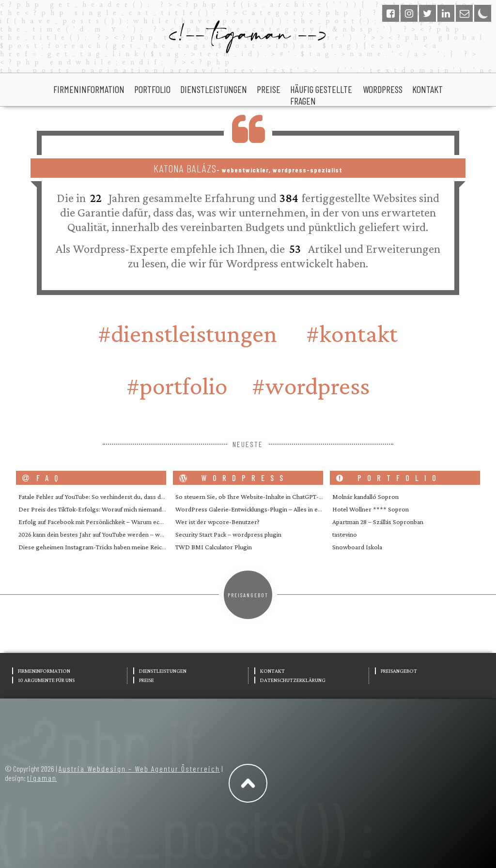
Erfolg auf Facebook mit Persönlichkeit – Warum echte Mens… (104, 522)
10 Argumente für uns (46, 680)
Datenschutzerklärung (293, 680)
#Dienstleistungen (187, 333)
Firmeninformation (89, 89)
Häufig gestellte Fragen (321, 95)
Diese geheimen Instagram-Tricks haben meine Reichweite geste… (110, 547)
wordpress (383, 89)
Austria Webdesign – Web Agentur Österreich (139, 768)
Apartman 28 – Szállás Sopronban (378, 522)
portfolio (152, 89)
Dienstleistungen (214, 89)
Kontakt (427, 89)
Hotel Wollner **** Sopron (371, 509)
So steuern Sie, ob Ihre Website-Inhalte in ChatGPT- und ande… (262, 496)
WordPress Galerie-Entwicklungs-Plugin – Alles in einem (253, 509)
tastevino (345, 534)
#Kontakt (352, 333)
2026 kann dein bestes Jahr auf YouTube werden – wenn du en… (105, 534)
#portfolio (177, 386)
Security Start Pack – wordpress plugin (228, 534)
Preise (269, 89)
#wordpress (311, 386)
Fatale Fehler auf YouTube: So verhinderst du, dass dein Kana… (103, 496)
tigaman (42, 778)
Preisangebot (248, 595)
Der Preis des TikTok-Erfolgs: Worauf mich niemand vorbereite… (108, 509)
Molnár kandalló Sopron (365, 496)
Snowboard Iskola (357, 547)
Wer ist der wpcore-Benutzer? (217, 522)
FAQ (43, 478)
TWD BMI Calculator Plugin (214, 547)
